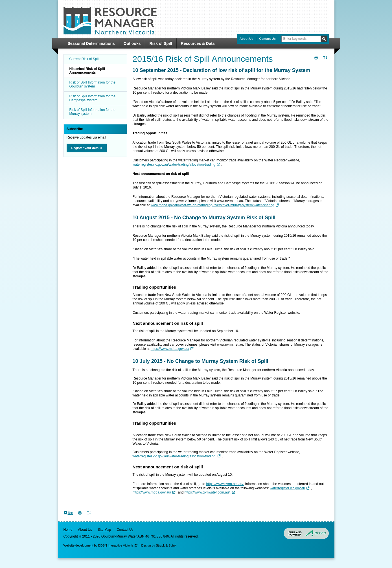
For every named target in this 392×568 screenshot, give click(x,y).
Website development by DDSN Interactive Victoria (98, 545)
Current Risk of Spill (84, 59)
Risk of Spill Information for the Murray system (92, 112)
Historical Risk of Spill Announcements (87, 71)
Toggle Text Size (326, 61)
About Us (247, 39)
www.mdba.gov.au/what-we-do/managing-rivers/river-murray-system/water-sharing (213, 205)
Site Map (104, 530)
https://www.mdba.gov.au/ (170, 349)
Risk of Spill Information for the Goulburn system (92, 84)
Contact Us (267, 39)
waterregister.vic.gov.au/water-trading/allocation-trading (174, 165)
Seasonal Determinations (91, 43)
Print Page (317, 61)
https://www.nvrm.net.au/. (225, 484)
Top (70, 513)
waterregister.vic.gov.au (287, 488)
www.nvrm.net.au (230, 201)
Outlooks (132, 43)
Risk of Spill (161, 43)
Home (68, 530)
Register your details (87, 148)
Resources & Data (198, 43)
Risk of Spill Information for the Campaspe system (92, 98)
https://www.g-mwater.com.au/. (208, 492)
